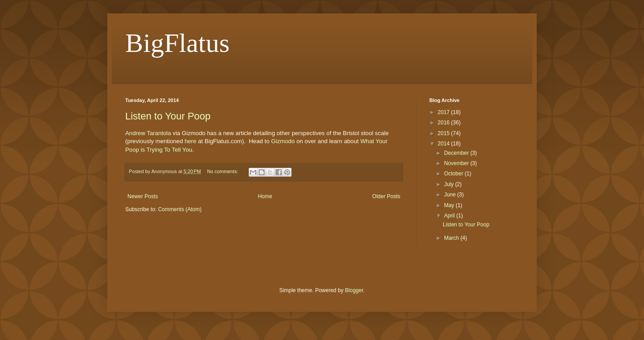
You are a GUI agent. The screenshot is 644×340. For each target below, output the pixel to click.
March (452, 238)
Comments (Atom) (180, 209)
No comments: (223, 171)
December (457, 153)
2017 (445, 112)
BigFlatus (177, 43)
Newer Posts (143, 196)
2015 (445, 133)
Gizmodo (284, 141)
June (451, 195)
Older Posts (386, 196)
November (457, 163)
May (450, 205)
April (450, 216)
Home (265, 196)
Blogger (354, 290)
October (454, 174)
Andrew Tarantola (148, 133)
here (191, 141)
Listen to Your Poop (168, 116)
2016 (445, 123)
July (450, 184)
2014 (445, 144)
